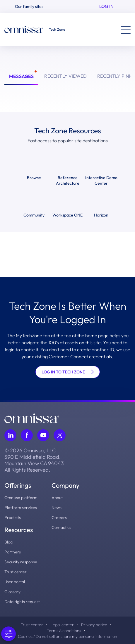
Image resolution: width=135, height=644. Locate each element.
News (57, 508)
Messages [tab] (21, 76)
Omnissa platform (21, 498)
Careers (59, 517)
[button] (32, 7)
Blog (8, 542)
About (57, 498)
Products (13, 517)
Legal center (62, 625)
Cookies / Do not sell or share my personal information (67, 636)
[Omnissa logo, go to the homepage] (32, 418)
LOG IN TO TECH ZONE (68, 372)
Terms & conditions (64, 631)
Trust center (16, 572)
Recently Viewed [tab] (65, 76)
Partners (13, 552)
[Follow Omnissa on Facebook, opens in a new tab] (27, 435)
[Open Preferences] (8, 634)
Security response (21, 562)
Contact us (61, 527)
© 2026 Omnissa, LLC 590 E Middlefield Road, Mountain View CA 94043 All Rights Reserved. (34, 460)
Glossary (12, 592)
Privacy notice (94, 625)
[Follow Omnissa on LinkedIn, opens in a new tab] (10, 435)
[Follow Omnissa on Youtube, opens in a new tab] (43, 435)
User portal (15, 582)
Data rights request (22, 602)
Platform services (21, 508)
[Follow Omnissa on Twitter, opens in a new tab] (60, 435)
